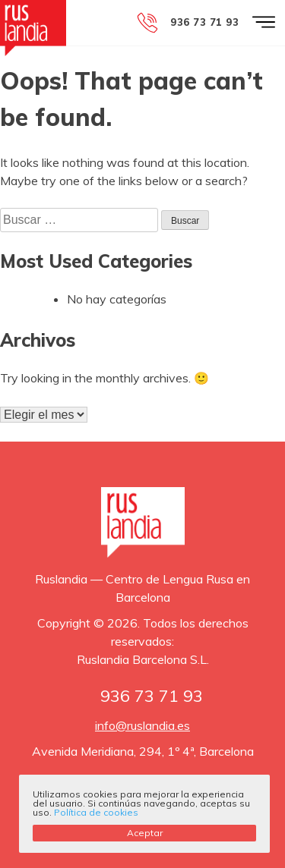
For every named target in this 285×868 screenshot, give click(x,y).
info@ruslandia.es (142, 725)
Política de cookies (96, 812)
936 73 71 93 (204, 22)
